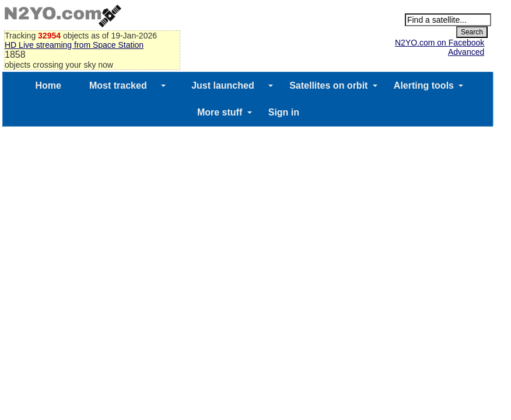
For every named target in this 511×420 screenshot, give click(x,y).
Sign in (284, 112)
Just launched (223, 85)
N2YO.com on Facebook (440, 43)
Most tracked (118, 85)
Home (48, 85)
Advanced (466, 52)
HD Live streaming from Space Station (74, 45)
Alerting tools (424, 85)
